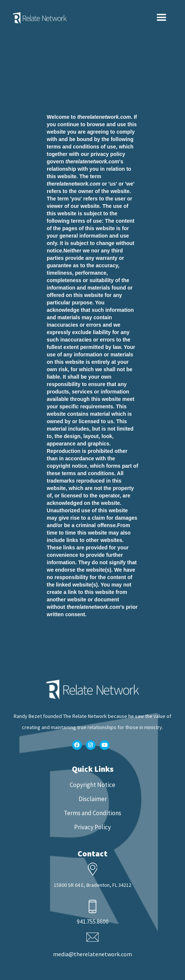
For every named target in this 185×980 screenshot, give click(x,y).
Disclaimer (93, 799)
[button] (162, 18)
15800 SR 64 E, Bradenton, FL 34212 (92, 885)
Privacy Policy (92, 827)
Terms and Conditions (92, 813)
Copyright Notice (92, 785)
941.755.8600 (93, 921)
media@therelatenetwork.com (92, 954)
